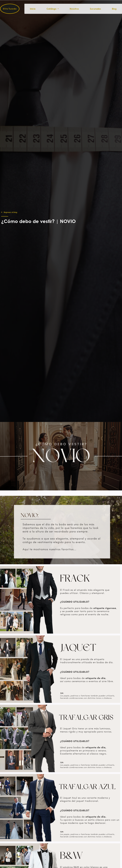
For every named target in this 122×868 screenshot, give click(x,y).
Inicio (33, 9)
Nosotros (74, 9)
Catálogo (53, 9)
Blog (114, 9)
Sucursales (95, 9)
